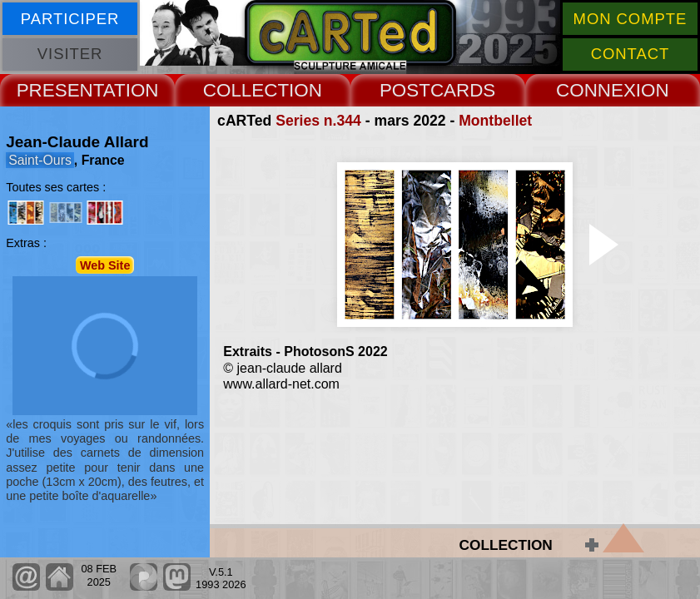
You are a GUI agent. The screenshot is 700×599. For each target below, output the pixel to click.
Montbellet (495, 121)
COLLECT (246, 90)
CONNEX (596, 90)
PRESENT (60, 90)
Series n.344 (318, 121)
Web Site (105, 265)
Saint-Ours (40, 160)
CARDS (463, 90)
